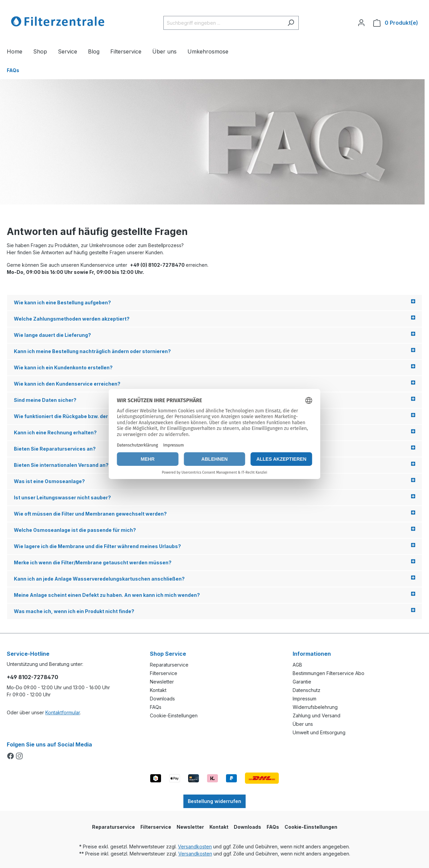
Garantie (302, 682)
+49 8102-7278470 (32, 677)
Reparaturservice (169, 665)
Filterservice (164, 673)
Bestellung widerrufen (214, 801)
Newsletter (162, 682)
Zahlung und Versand (317, 715)
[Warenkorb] (396, 23)
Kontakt (158, 690)
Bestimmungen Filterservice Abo (329, 673)
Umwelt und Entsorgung (319, 732)
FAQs (156, 707)
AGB (297, 665)
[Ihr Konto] (361, 23)
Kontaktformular (63, 712)
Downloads (162, 699)
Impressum (304, 699)
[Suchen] (291, 23)
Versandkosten (195, 847)
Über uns (303, 724)
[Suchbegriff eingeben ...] (223, 23)
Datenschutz (307, 690)
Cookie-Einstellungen (174, 715)
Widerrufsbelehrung (315, 707)
